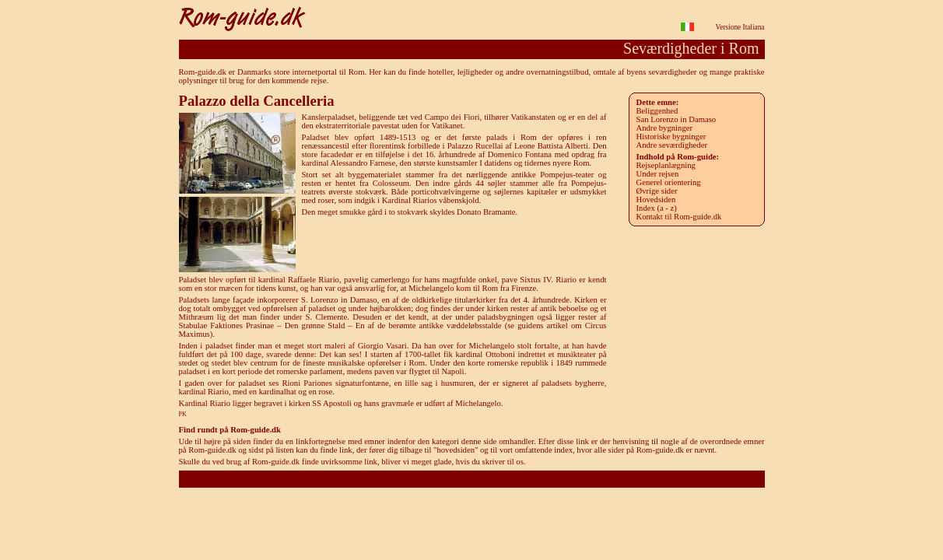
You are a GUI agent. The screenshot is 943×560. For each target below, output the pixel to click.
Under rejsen (658, 174)
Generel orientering (669, 182)
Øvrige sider (657, 191)
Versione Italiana (740, 27)
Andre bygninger (665, 128)
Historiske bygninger (671, 136)
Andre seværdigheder (672, 145)
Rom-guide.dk (471, 479)
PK (183, 414)
